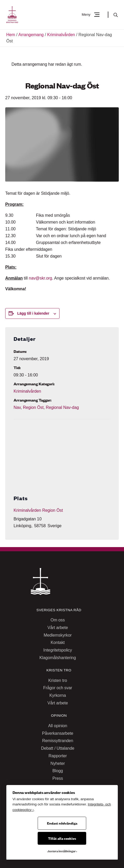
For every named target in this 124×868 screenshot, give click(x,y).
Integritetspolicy (58, 650)
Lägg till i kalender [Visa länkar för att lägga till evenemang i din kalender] (33, 313)
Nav (17, 407)
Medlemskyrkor (58, 635)
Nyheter (58, 763)
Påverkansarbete (58, 733)
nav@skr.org (40, 278)
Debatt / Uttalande (58, 748)
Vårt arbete (58, 628)
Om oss (58, 620)
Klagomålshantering (58, 658)
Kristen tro (58, 680)
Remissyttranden (58, 741)
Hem (11, 35)
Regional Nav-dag (62, 407)
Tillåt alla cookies (62, 838)
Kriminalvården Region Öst (38, 510)
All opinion (58, 726)
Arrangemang (31, 35)
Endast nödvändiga (62, 823)
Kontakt (58, 642)
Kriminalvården (61, 35)
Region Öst (33, 407)
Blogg (58, 771)
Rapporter (58, 756)
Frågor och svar (58, 688)
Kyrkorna (58, 695)
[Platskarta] (62, 451)
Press (58, 778)
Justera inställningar (61, 851)
